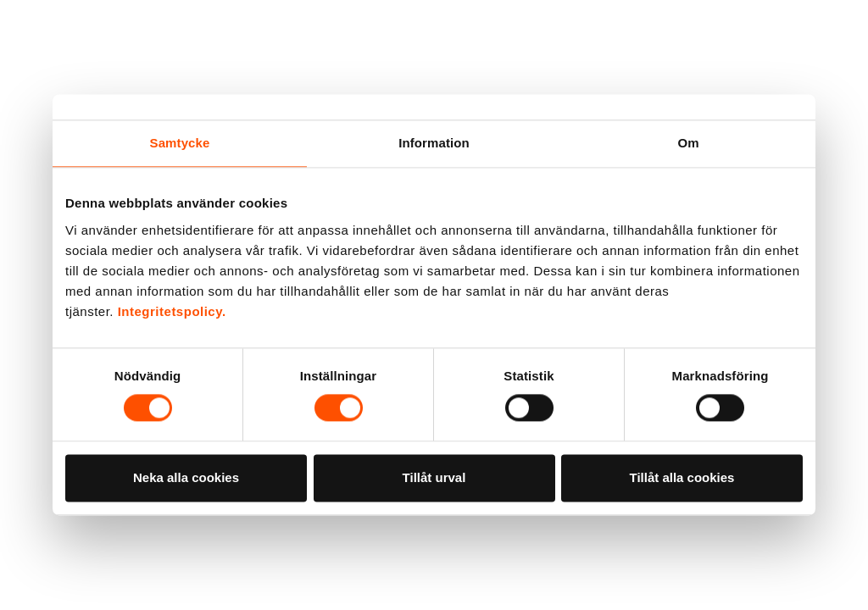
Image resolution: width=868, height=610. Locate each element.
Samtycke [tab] (180, 143)
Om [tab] (688, 143)
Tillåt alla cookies (682, 477)
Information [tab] (434, 143)
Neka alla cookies (186, 477)
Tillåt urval (434, 477)
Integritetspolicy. (172, 311)
